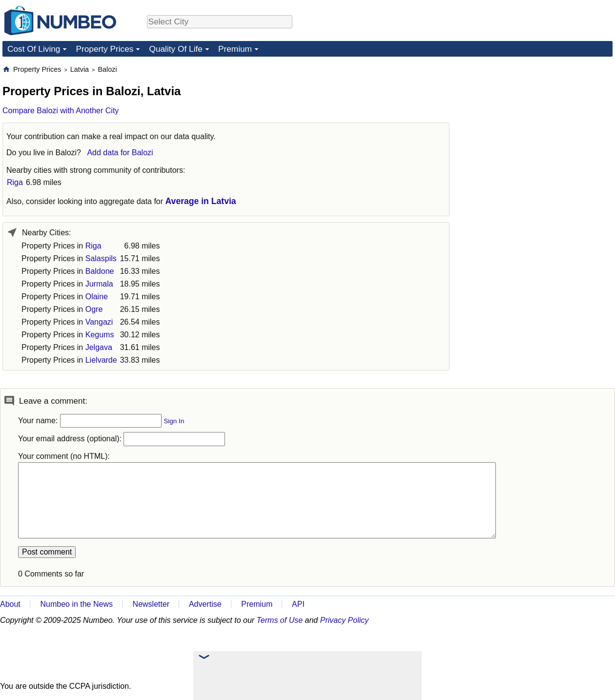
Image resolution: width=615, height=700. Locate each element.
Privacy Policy (345, 620)
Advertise (205, 604)
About (10, 604)
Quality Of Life (175, 49)
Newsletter (151, 604)
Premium (235, 49)
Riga (15, 182)
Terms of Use (280, 620)
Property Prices (104, 49)
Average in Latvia (201, 201)
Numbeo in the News (76, 604)
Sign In (174, 421)
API (298, 604)
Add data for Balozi (120, 153)
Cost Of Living (34, 49)
